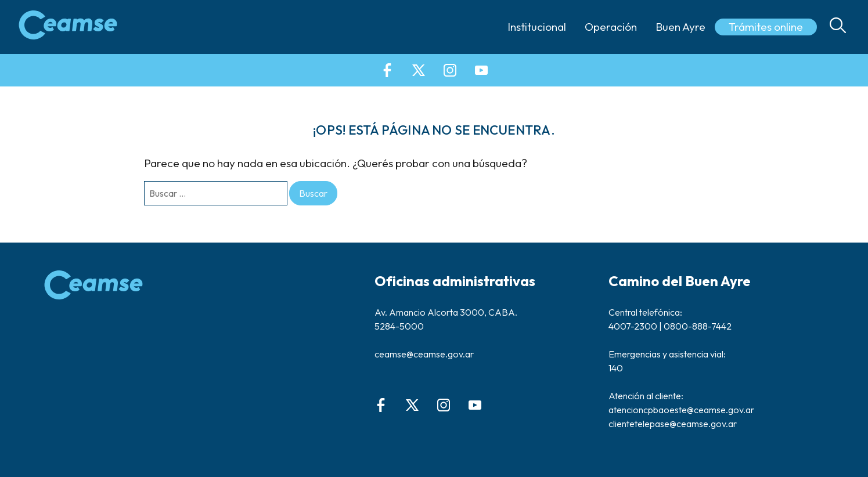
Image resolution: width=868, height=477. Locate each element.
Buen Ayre (680, 27)
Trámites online (766, 27)
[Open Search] (838, 27)
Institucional (537, 27)
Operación (611, 27)
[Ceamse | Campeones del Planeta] (68, 27)
